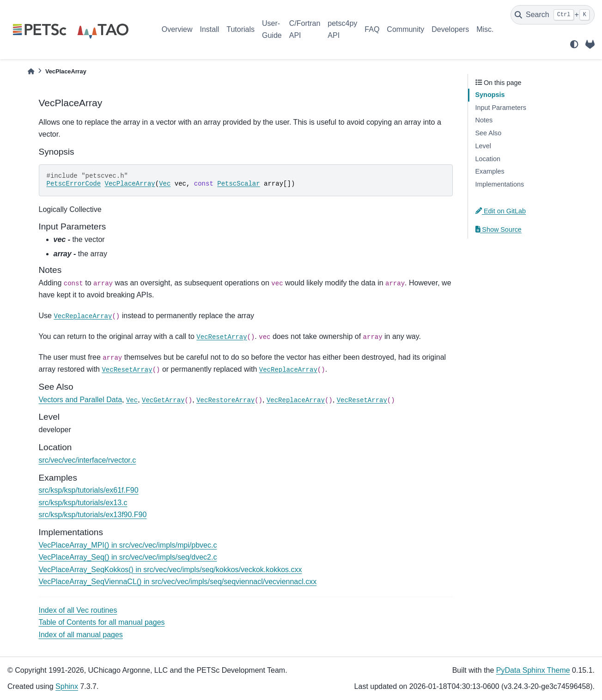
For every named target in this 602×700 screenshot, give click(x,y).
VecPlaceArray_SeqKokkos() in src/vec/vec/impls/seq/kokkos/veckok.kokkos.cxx (170, 570)
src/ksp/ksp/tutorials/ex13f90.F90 (93, 515)
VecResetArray (222, 337)
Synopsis (490, 95)
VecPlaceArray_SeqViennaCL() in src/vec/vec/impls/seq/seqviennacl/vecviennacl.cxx (178, 582)
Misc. (485, 29)
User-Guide (272, 29)
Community (405, 29)
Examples (490, 171)
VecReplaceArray (83, 316)
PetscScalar (238, 184)
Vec (165, 184)
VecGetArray (163, 400)
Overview (177, 29)
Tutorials (240, 29)
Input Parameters (501, 108)
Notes (484, 120)
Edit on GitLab (501, 211)
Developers (450, 29)
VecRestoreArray (225, 400)
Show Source (499, 229)
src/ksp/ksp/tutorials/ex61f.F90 (89, 490)
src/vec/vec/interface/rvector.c (88, 460)
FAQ (372, 29)
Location (488, 159)
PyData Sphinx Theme (533, 670)
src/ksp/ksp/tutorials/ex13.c (83, 503)
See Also (489, 133)
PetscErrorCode (74, 184)
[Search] (553, 15)
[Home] (31, 71)
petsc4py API (342, 29)
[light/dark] (574, 44)
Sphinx (67, 686)
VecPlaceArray (130, 184)
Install (209, 29)
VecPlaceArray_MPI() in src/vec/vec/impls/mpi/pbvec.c (128, 545)
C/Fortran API (305, 29)
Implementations (500, 184)
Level (483, 146)
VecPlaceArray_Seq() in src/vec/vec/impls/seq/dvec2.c (128, 557)
